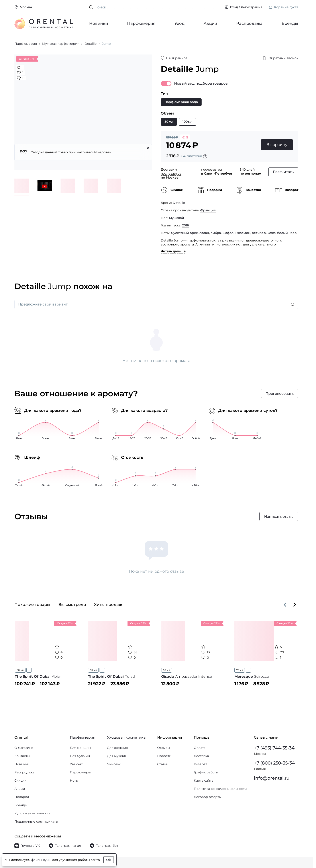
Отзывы (164, 748)
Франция (208, 210)
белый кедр (287, 233)
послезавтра (171, 173)
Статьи (163, 764)
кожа (272, 233)
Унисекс (77, 764)
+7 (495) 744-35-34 (274, 748)
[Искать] (293, 304)
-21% (185, 137)
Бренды (290, 23)
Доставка (201, 756)
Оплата (200, 748)
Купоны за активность (32, 813)
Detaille (179, 203)
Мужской (177, 218)
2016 (185, 225)
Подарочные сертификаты (36, 821)
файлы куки (41, 860)
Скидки (21, 780)
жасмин (244, 233)
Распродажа (249, 23)
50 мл (93, 670)
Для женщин (80, 748)
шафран (229, 233)
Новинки (99, 23)
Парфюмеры (80, 772)
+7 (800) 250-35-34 (274, 763)
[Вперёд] (295, 605)
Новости (164, 756)
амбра (216, 233)
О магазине (24, 748)
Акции (210, 23)
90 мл (20, 670)
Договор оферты (208, 797)
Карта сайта (204, 780)
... (29, 670)
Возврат (200, 764)
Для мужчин (80, 756)
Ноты (74, 780)
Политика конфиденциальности (220, 789)
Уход (180, 23)
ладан (204, 233)
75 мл (240, 670)
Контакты (22, 756)
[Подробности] (205, 156)
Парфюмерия (141, 23)
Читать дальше (173, 251)
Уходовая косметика (126, 737)
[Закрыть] (148, 148)
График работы (206, 772)
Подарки (22, 797)
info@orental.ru (272, 778)
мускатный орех (184, 233)
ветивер (259, 233)
